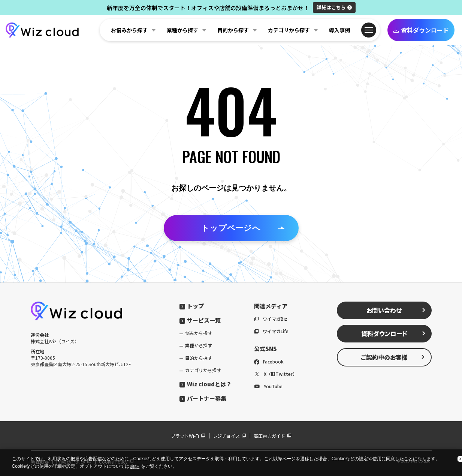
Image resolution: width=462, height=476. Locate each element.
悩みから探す (199, 333)
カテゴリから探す (203, 370)
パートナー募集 (203, 398)
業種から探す (199, 345)
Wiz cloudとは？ (206, 384)
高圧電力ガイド (273, 436)
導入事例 (339, 30)
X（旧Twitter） (276, 374)
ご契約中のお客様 (393, 357)
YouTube (268, 386)
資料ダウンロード (421, 30)
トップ (192, 306)
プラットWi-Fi (188, 436)
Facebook (269, 361)
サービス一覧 (200, 320)
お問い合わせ (396, 310)
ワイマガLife (271, 331)
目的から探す (199, 358)
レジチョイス (230, 436)
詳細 (334, 7)
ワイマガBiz (271, 319)
